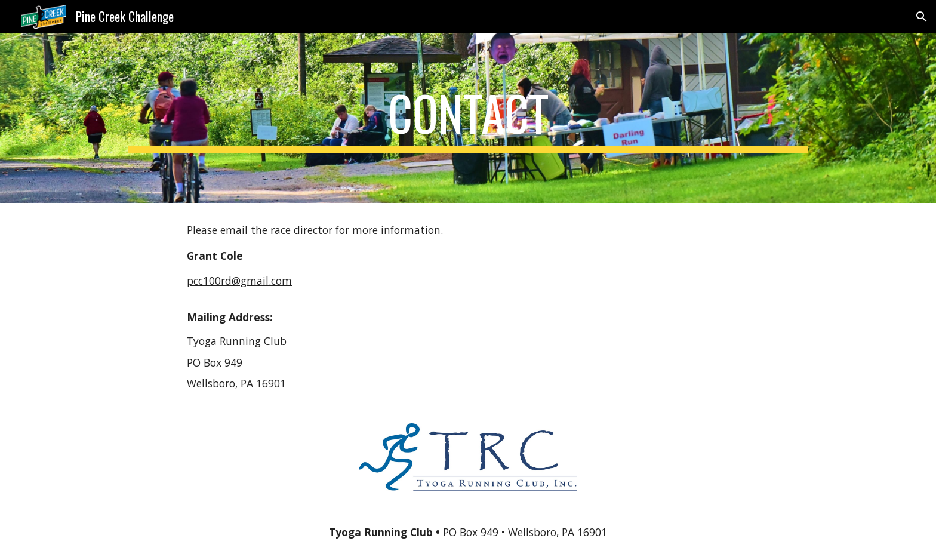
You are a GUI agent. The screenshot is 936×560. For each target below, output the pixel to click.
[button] (922, 17)
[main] (468, 118)
